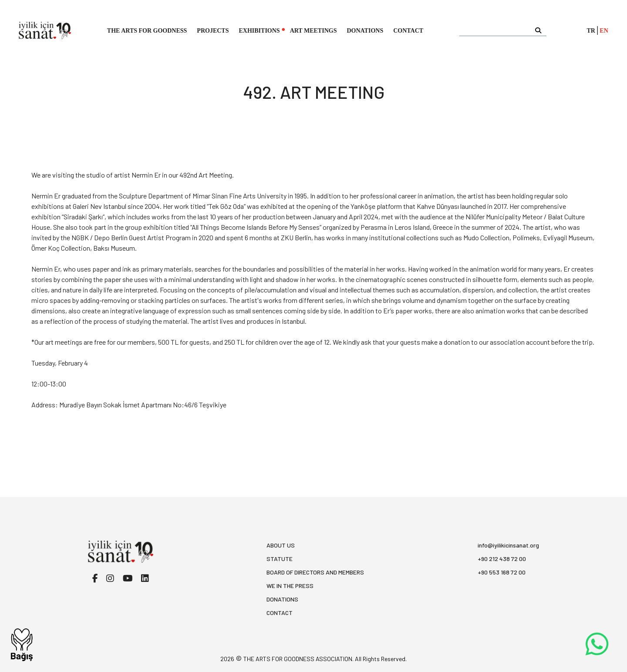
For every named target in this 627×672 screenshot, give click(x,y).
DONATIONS (365, 31)
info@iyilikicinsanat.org (508, 545)
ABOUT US (281, 545)
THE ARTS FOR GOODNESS (147, 31)
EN (604, 31)
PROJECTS (213, 31)
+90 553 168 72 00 (502, 572)
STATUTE (280, 559)
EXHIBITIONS (259, 31)
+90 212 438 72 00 (502, 559)
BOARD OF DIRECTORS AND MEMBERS (315, 572)
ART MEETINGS (313, 31)
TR (591, 31)
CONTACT (408, 31)
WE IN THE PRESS (290, 586)
